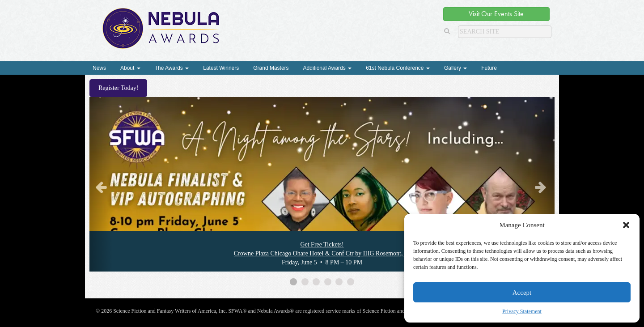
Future (489, 68)
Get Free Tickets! (322, 244)
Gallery (455, 68)
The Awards (172, 68)
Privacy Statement (522, 311)
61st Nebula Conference (398, 68)
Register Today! (118, 88)
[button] (626, 225)
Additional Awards (328, 68)
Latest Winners (221, 68)
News (99, 68)
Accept (522, 293)
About (130, 68)
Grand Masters (271, 68)
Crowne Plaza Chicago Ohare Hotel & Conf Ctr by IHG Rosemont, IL (322, 253)
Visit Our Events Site (496, 14)
